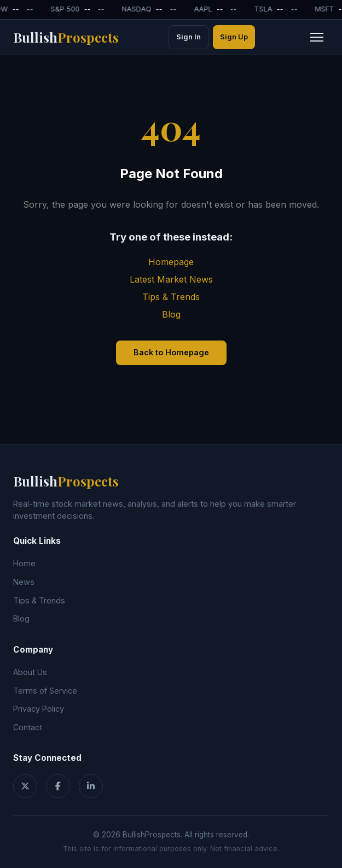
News (24, 582)
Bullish (66, 37)
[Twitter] (25, 786)
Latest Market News (171, 279)
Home (24, 563)
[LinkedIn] (91, 786)
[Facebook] (58, 786)
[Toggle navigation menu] (317, 37)
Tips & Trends (171, 297)
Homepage (171, 262)
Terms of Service (45, 691)
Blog (171, 314)
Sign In (189, 37)
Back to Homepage (171, 352)
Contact (28, 727)
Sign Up (234, 37)
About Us (30, 672)
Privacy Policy (39, 709)
